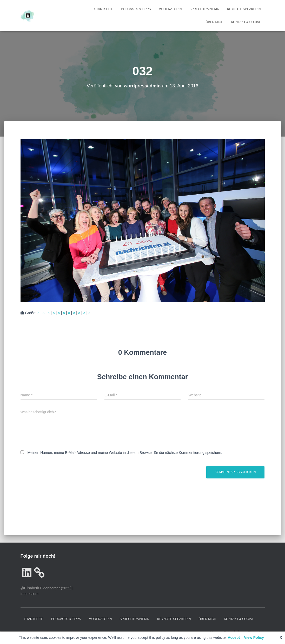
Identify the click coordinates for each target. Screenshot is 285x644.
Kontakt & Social (246, 22)
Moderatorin (170, 9)
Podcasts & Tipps (136, 9)
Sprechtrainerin (204, 9)
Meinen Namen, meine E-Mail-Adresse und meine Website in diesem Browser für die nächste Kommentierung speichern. (125, 453)
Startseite (104, 9)
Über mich (214, 22)
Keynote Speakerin (244, 9)
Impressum (29, 594)
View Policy (254, 637)
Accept (234, 637)
